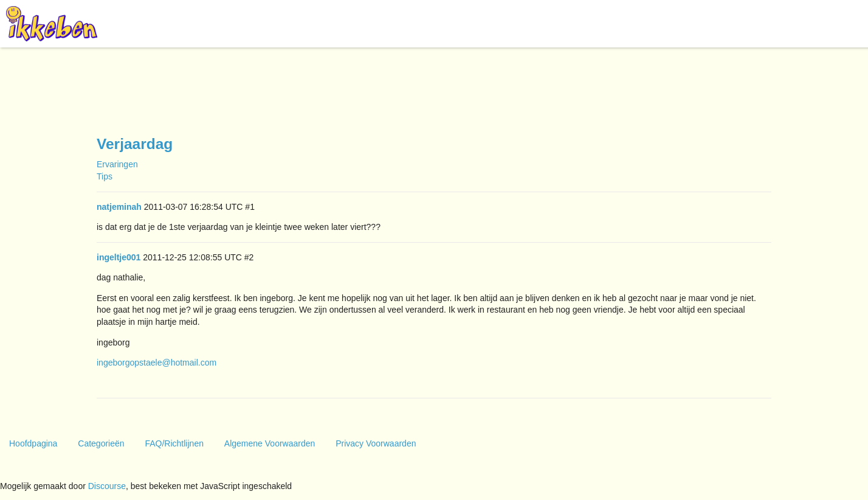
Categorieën (101, 443)
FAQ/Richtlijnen (174, 443)
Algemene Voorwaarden (270, 443)
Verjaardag (135, 144)
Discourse (107, 486)
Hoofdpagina (33, 443)
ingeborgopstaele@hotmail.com (157, 363)
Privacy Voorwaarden (376, 443)
